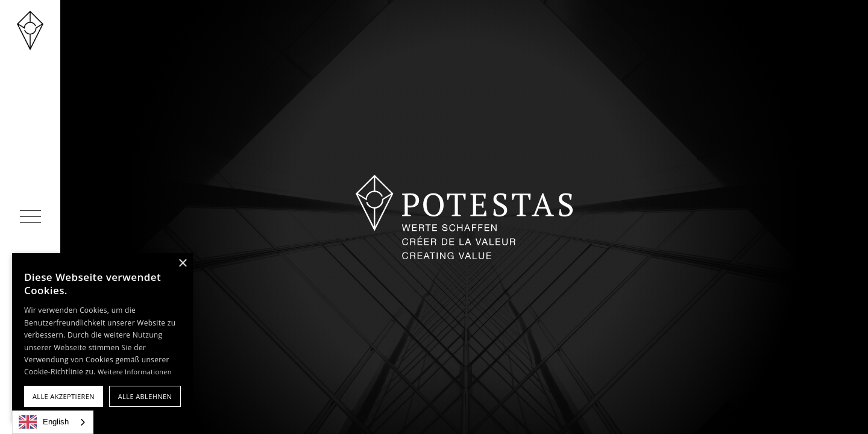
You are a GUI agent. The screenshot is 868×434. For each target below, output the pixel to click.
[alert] (102, 338)
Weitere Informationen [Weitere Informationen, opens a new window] (135, 372)
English (44, 422)
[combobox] (53, 422)
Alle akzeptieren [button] (64, 396)
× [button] (182, 264)
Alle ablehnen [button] (145, 396)
